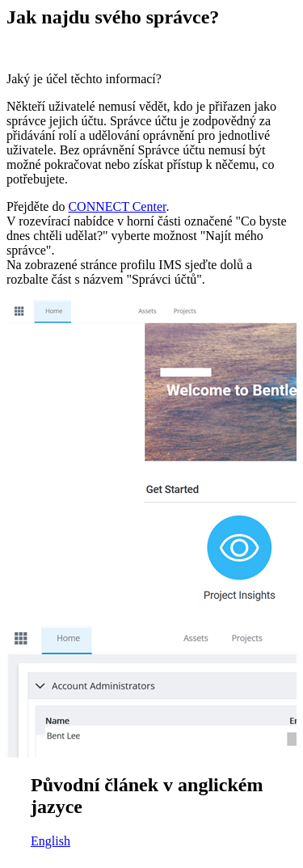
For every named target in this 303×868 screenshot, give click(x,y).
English (50, 841)
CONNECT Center (117, 206)
